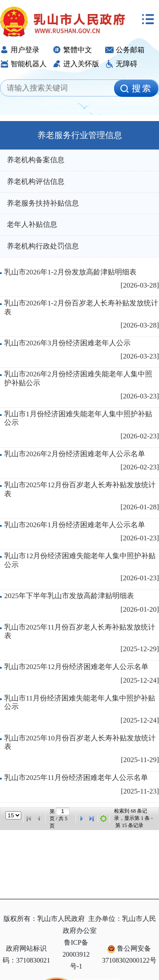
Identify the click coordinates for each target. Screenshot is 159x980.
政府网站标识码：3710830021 (26, 954)
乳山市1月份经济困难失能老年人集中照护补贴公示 (78, 418)
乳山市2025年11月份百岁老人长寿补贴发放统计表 (80, 631)
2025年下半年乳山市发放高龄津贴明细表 (69, 596)
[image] (136, 88)
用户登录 (20, 50)
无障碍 (121, 64)
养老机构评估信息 (36, 182)
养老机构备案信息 (36, 160)
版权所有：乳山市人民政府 (44, 919)
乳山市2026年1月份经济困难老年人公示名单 (75, 525)
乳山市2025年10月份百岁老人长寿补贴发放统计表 (80, 742)
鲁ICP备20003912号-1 (76, 954)
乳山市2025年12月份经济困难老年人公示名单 (76, 667)
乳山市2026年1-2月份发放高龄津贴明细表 (70, 272)
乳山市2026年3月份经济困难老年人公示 (67, 343)
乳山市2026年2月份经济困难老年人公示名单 (75, 454)
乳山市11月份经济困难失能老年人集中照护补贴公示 (80, 702)
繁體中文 (72, 50)
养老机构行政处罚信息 (43, 246)
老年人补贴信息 (32, 225)
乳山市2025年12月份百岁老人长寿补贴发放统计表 (80, 489)
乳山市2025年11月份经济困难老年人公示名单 (76, 778)
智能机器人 (23, 64)
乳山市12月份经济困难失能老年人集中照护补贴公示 (80, 560)
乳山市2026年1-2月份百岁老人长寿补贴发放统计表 (81, 307)
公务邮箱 (125, 50)
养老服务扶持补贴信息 (43, 203)
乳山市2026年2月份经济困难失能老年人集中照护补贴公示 (78, 378)
